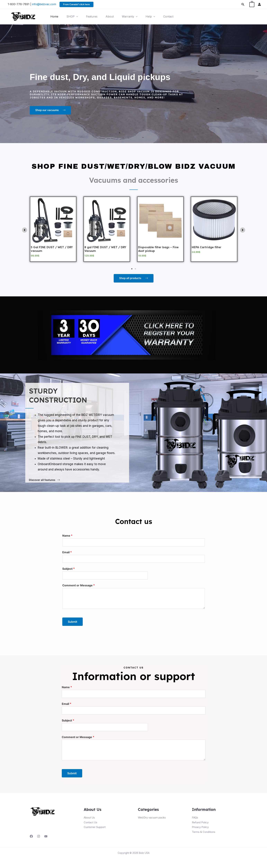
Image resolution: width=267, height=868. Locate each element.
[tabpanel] (53, 229)
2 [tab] (135, 269)
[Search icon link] (243, 4)
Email (67, 552)
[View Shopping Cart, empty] (252, 4)
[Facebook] (31, 836)
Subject (69, 569)
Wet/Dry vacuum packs (152, 818)
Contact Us (90, 822)
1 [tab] (132, 269)
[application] (77, 17)
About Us (89, 818)
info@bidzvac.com (44, 4)
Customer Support (95, 827)
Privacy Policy (200, 827)
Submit (73, 622)
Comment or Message (79, 585)
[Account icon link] (259, 4)
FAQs (195, 818)
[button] (25, 230)
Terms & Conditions (204, 832)
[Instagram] (39, 836)
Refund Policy (200, 822)
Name (67, 536)
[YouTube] (46, 836)
